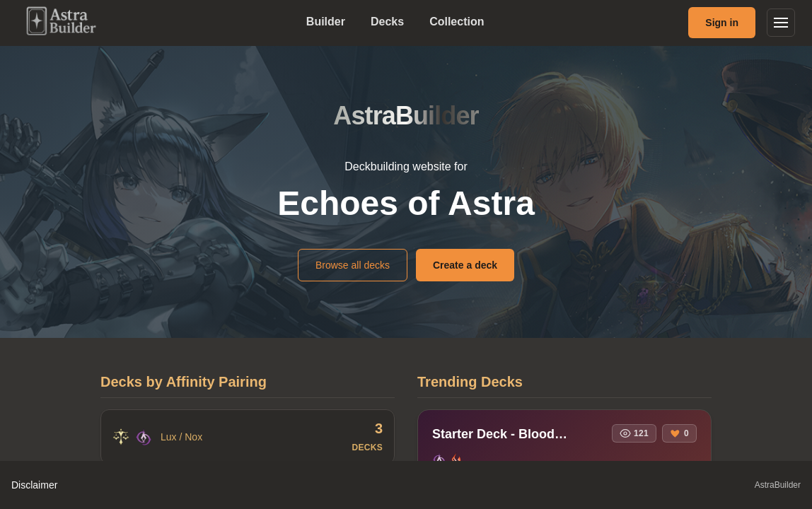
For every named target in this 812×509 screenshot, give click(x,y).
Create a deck (465, 265)
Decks (387, 22)
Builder (326, 22)
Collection (457, 22)
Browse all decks (353, 265)
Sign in (722, 23)
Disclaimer (34, 485)
